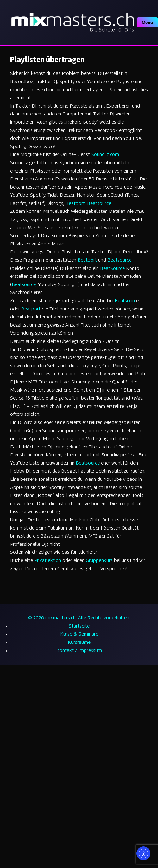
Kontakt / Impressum (79, 651)
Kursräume (79, 643)
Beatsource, (24, 285)
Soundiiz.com (105, 155)
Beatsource (99, 204)
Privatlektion (48, 561)
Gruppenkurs (99, 561)
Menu (147, 22)
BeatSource (112, 269)
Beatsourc (125, 301)
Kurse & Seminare (79, 634)
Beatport (75, 204)
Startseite (79, 627)
